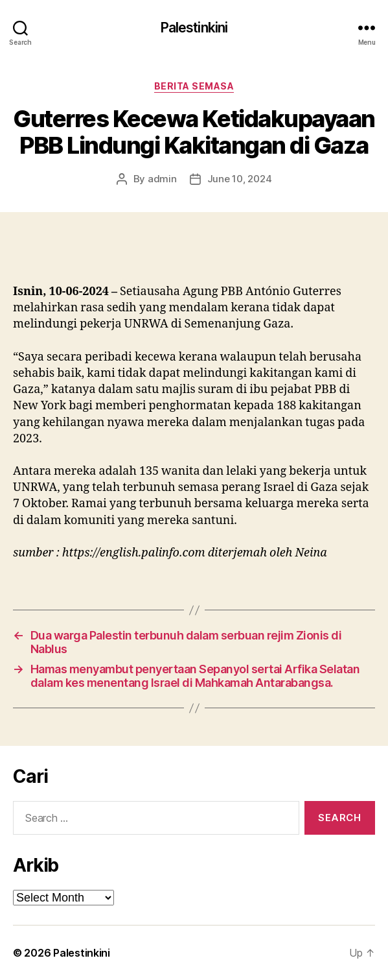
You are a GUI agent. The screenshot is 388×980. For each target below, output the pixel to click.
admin (162, 179)
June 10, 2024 (240, 179)
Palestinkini (194, 28)
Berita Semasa (194, 86)
